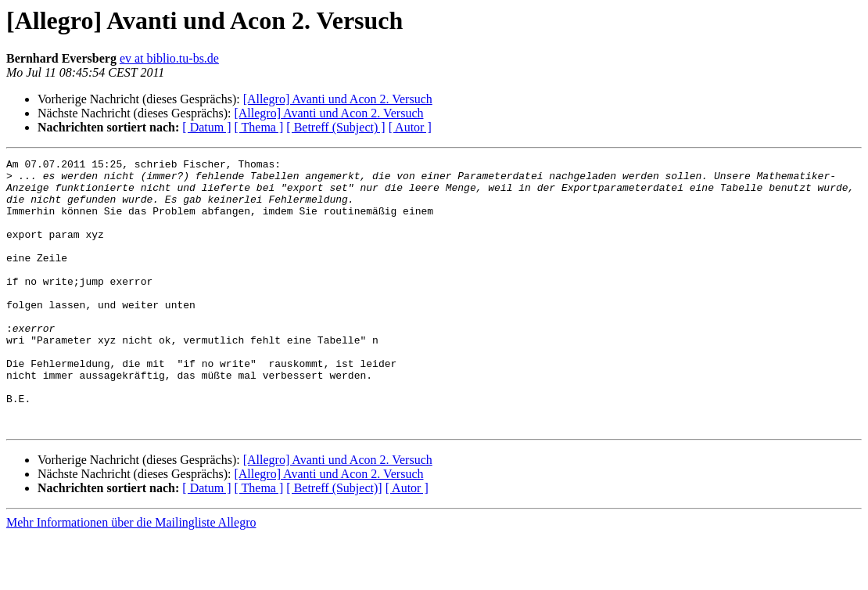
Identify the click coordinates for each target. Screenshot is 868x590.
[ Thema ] (259, 127)
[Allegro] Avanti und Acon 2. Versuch (338, 99)
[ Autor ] (410, 127)
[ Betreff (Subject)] (334, 542)
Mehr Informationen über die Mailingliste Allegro (131, 576)
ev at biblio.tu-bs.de (169, 58)
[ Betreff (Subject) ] (335, 127)
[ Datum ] (206, 127)
